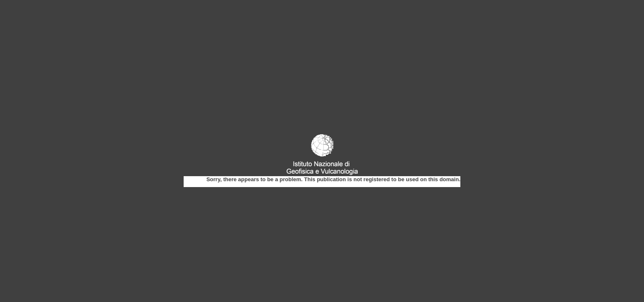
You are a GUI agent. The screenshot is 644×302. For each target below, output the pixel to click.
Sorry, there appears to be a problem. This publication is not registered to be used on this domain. (333, 179)
